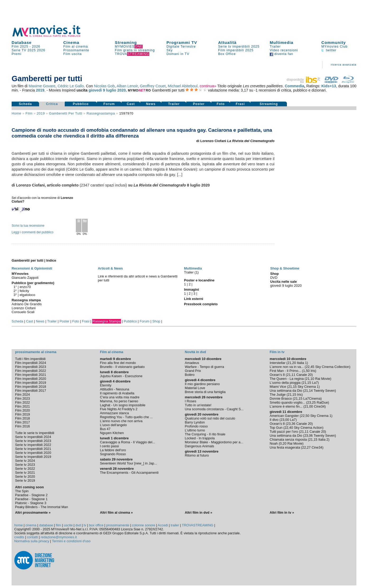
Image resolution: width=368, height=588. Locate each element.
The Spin (22, 491)
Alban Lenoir (127, 86)
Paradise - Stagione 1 (31, 499)
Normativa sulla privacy (32, 541)
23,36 (291, 424)
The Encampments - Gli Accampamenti (129, 473)
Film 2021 (22, 406)
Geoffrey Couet (153, 86)
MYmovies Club (334, 47)
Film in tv (277, 352)
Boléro (190, 375)
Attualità (227, 42)
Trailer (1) (192, 272)
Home (17, 113)
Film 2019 (22, 414)
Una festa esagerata (285, 447)
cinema (31, 525)
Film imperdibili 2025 (236, 50)
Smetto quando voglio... (287, 402)
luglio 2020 (116, 90)
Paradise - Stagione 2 (31, 495)
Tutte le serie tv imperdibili (35, 433)
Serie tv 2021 (25, 473)
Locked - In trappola (200, 438)
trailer (175, 525)
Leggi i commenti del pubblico (32, 232)
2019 (40, 90)
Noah (274, 443)
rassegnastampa (101, 113)
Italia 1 (302, 363)
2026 (36, 47)
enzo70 (25, 287)
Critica (52, 104)
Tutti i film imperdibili (30, 359)
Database (22, 42)
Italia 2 (323, 439)
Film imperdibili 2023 (31, 367)
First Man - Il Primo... (285, 371)
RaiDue (322, 402)
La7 (315, 383)
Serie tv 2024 (25, 461)
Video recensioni (284, 50)
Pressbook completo (201, 304)
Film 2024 (22, 395)
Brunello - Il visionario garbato (122, 367)
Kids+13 (329, 86)
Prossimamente (76, 50)
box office (96, 525)
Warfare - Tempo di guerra (205, 367)
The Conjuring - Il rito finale (205, 434)
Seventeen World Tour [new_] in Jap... (128, 463)
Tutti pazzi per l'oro (284, 432)
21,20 (292, 363)
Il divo (274, 420)
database (46, 525)
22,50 (305, 416)
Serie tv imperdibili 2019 (33, 457)
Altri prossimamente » (33, 512)
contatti (32, 537)
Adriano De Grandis (27, 304)
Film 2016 (22, 426)
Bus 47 (105, 429)
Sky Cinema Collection (332, 367)
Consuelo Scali (23, 312)
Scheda (25, 104)
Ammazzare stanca (114, 413)
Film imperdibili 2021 (31, 375)
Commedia (295, 86)
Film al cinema (75, 47)
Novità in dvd (195, 352)
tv (85, 525)
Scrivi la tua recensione (28, 226)
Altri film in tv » (282, 512)
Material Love (195, 388)
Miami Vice (278, 387)
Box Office (227, 54)
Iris (313, 371)
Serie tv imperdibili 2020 (33, 453)
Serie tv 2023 (25, 465)
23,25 (311, 402)
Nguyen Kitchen (112, 433)
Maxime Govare (42, 86)
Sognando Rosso (113, 454)
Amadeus (192, 363)
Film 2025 (20, 47)
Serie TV (19, 50)
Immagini (192, 290)
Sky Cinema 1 (308, 387)
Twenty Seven (324, 391)
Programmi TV (182, 42)
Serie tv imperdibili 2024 (33, 437)
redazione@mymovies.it (59, 537)
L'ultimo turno (195, 430)
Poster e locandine (199, 280)
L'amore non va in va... (287, 367)
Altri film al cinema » (116, 512)
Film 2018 (22, 418)
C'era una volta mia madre (120, 397)
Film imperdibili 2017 (31, 391)
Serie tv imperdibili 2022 (33, 445)
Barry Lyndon (195, 422)
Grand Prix (193, 371)
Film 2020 (22, 410)
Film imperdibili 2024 (31, 363)
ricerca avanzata (344, 65)
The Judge (278, 395)
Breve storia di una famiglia (205, 392)
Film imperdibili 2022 (31, 371)
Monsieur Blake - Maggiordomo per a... (214, 442)
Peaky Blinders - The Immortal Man (41, 507)
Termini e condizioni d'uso (71, 541)
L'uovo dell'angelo (113, 425)
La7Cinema (312, 398)
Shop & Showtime (285, 268)
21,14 (309, 391)
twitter (329, 50)
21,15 (307, 383)
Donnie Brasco (281, 398)
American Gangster (284, 416)
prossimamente (118, 525)
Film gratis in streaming (135, 50)
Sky (170, 50)
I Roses (191, 401)
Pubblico (81, 104)
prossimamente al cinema (36, 352)
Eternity (106, 385)
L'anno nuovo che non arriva (121, 421)
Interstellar (278, 363)
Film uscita (72, 54)
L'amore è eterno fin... (286, 406)
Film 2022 (22, 402)
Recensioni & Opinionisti (32, 268)
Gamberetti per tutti (66, 113)
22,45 (310, 367)
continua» (208, 86)
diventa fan (281, 54)
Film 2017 (22, 422)
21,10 (310, 379)
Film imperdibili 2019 (31, 383)
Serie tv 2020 (25, 477)
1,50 (306, 371)
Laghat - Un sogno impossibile (123, 405)
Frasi (240, 104)
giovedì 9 (97, 90)
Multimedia (281, 42)
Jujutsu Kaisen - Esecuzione (121, 376)
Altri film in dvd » (199, 512)
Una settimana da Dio (286, 391)
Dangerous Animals (200, 446)
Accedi (163, 525)
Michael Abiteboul (183, 86)
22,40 (289, 428)
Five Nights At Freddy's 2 (119, 409)
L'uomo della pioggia (285, 383)
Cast (131, 104)
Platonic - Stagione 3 (31, 503)
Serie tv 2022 (25, 469)
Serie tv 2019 (25, 480)
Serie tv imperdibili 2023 (33, 441)
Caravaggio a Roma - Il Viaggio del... (127, 442)
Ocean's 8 (277, 375)
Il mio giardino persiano (202, 384)
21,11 (291, 375)
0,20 (283, 443)
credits (19, 537)
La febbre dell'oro (113, 450)
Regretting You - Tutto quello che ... (126, 417)
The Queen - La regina (287, 379)
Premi (17, 54)
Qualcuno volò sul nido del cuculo (210, 418)
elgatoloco (27, 295)
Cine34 (319, 406)
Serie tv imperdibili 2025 (239, 47)
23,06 (309, 436)
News (151, 104)
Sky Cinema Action (308, 428)
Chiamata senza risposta (288, 439)
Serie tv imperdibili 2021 (33, 449)
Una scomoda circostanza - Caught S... (214, 409)
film (29, 113)
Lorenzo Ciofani (24, 308)
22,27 (306, 447)
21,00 (309, 406)
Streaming (126, 42)
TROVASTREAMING (197, 525)
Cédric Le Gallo (71, 86)
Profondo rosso (196, 426)
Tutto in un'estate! (198, 405)
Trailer (275, 47)
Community (334, 42)
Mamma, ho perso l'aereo (119, 401)
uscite (68, 525)
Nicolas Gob (104, 86)
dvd (78, 525)
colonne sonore (144, 525)
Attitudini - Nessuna (115, 389)
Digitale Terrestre (181, 47)
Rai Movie (323, 379)
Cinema (71, 42)
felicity (24, 291)
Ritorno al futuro (197, 455)
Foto (221, 104)
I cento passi (109, 446)
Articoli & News (110, 268)
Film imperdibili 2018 (31, 387)
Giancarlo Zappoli (25, 278)
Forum (109, 104)
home (18, 525)
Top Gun (276, 428)
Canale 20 (304, 375)
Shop (156, 321)
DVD (274, 278)
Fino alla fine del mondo (118, 363)
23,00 (285, 420)
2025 (32, 50)
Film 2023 (22, 398)
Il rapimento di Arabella (117, 393)
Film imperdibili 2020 (31, 379)
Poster (199, 104)
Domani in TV (178, 54)
